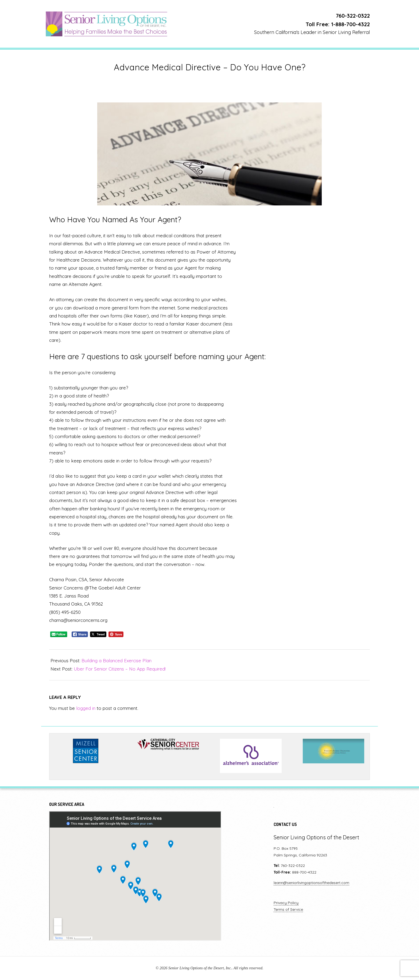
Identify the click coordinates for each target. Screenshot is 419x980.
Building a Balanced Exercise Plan (117, 661)
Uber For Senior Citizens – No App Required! (120, 669)
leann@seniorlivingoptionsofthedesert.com (311, 883)
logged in (86, 708)
